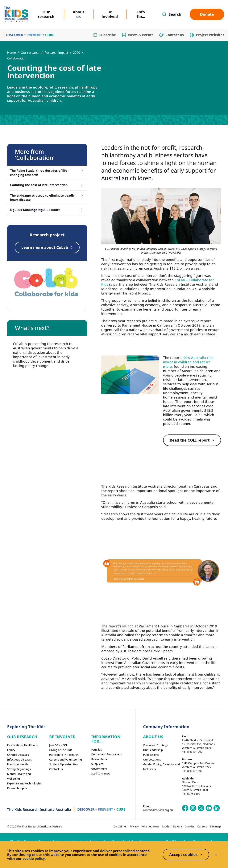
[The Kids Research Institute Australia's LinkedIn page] (217, 808)
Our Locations (152, 759)
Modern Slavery (172, 826)
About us (79, 14)
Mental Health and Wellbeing (19, 776)
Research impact (56, 53)
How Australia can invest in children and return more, (188, 362)
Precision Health (18, 764)
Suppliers (97, 764)
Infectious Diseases (20, 759)
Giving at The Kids (61, 750)
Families (96, 750)
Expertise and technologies (25, 783)
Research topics (17, 788)
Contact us (56, 769)
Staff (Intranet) (101, 773)
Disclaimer (120, 826)
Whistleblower (151, 826)
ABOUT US (153, 737)
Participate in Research (64, 755)
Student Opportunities (64, 764)
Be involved (110, 14)
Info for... (141, 14)
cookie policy (34, 858)
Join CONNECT (58, 745)
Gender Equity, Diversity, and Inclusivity (162, 767)
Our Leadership (153, 750)
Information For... (106, 739)
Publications (151, 755)
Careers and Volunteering (66, 759)
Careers (202, 826)
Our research (46, 14)
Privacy (134, 826)
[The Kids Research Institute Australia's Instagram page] (193, 808)
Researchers (99, 759)
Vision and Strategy (155, 745)
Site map (215, 826)
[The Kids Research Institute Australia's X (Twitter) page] (201, 808)
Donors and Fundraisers (106, 754)
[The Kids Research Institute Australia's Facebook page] (185, 808)
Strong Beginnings (19, 769)
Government (99, 769)
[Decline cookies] (216, 855)
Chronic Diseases (18, 755)
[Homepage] (16, 14)
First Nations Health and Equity (23, 748)
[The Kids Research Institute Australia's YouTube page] (209, 808)
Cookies (190, 826)
